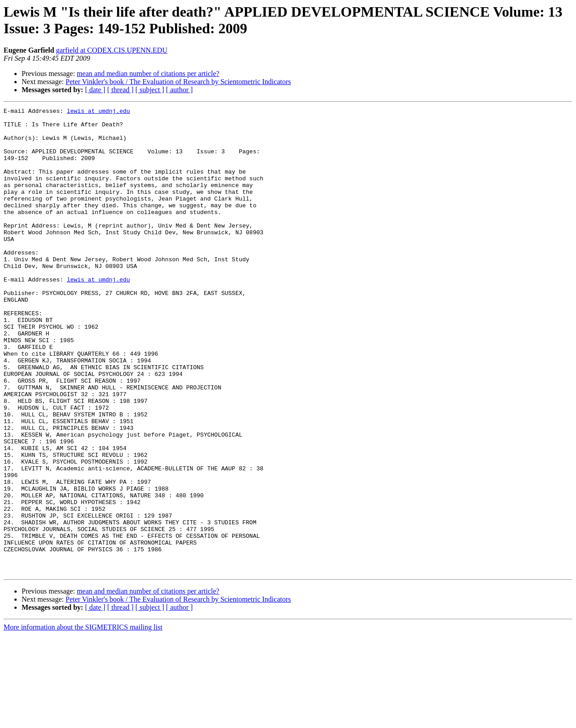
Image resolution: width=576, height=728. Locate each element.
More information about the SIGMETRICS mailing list (83, 720)
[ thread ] (120, 90)
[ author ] (180, 90)
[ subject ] (150, 90)
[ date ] (95, 90)
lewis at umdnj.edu (98, 112)
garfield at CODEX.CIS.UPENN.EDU (112, 50)
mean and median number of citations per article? (148, 74)
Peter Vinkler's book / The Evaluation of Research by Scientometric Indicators (178, 82)
